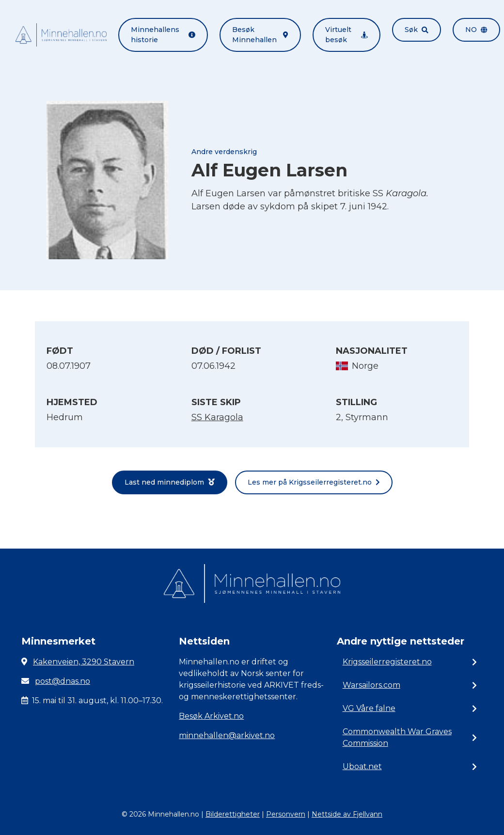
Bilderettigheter (233, 814)
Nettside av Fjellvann (347, 814)
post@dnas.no (63, 681)
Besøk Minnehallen (260, 35)
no (476, 30)
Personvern (286, 814)
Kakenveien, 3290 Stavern (84, 662)
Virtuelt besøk (346, 35)
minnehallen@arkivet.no (227, 735)
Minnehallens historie (163, 35)
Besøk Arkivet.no (211, 716)
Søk (417, 30)
